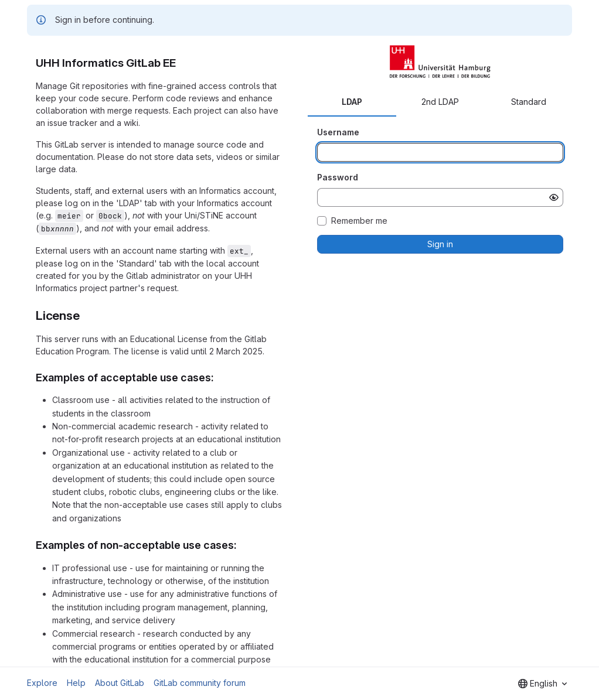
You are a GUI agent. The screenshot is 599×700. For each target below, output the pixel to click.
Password (338, 177)
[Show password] (554, 197)
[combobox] (542, 684)
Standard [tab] (529, 102)
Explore (42, 683)
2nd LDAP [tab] (440, 102)
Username (338, 132)
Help (76, 683)
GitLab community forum (200, 683)
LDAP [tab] (352, 102)
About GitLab (120, 683)
